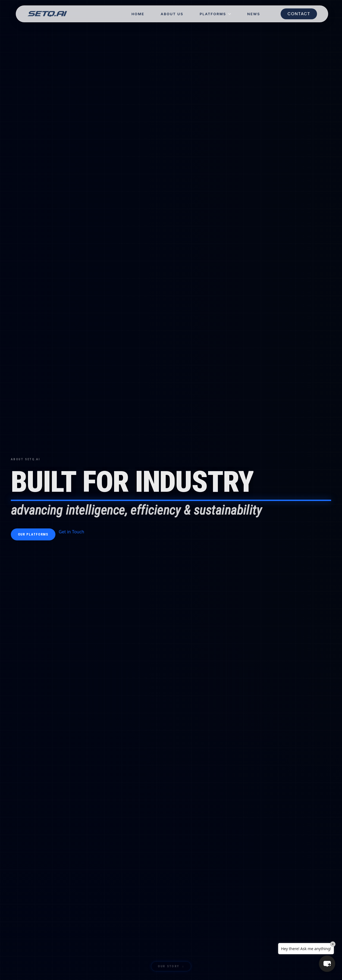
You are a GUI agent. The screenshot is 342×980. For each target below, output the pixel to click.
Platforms (213, 14)
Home (138, 14)
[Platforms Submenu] (233, 14)
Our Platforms (33, 534)
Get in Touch (71, 532)
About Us (172, 14)
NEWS (254, 14)
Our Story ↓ (171, 967)
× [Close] (333, 944)
